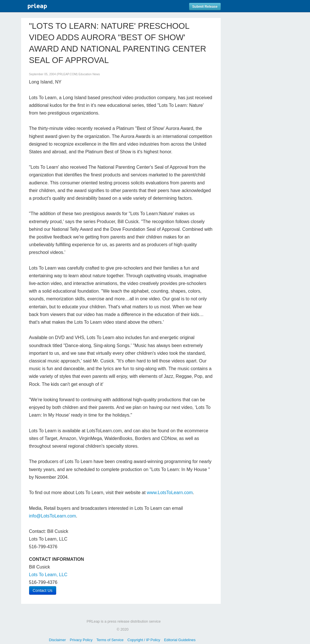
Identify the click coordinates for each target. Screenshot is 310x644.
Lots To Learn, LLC (48, 575)
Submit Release (205, 7)
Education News (89, 74)
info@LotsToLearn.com (53, 516)
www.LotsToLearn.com (170, 493)
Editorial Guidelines (180, 640)
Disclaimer (57, 640)
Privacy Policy (81, 640)
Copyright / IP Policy (144, 640)
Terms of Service (110, 640)
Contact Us (43, 590)
